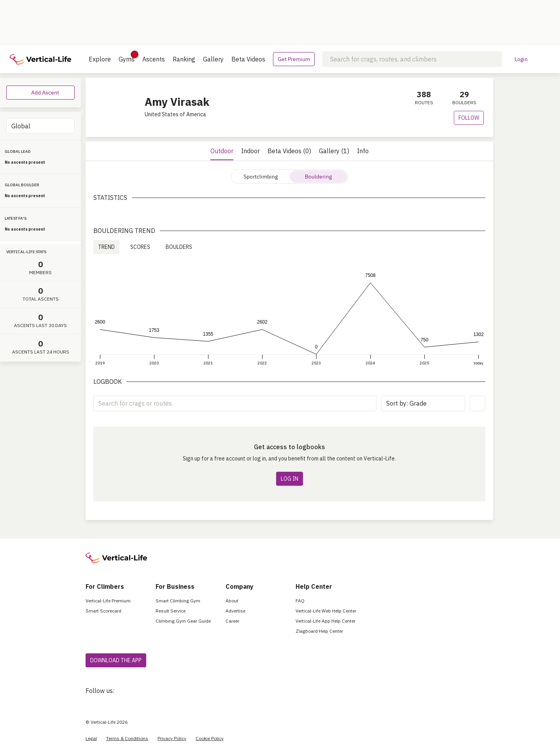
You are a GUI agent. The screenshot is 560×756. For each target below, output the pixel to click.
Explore (100, 59)
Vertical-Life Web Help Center (326, 611)
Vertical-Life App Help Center (325, 621)
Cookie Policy (210, 738)
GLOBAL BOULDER (22, 185)
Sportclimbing (261, 177)
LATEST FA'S (16, 218)
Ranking (184, 59)
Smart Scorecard (103, 611)
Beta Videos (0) (289, 151)
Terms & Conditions (127, 738)
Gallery (213, 59)
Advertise (235, 611)
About (232, 601)
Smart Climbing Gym (178, 601)
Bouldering (318, 177)
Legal (91, 738)
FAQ (300, 601)
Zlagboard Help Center (319, 631)
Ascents (154, 59)
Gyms (127, 57)
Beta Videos (248, 59)
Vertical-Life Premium (108, 601)
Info (363, 151)
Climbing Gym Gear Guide (183, 621)
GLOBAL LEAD (18, 151)
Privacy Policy (172, 738)
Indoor (250, 151)
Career (232, 621)
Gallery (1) (334, 151)
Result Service (171, 611)
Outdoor (222, 151)
